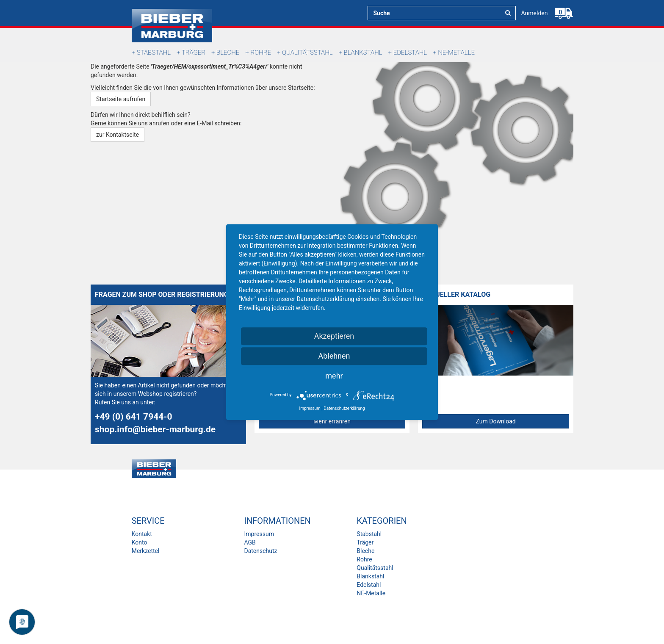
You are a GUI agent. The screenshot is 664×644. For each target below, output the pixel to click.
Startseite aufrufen (121, 99)
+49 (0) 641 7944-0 (134, 417)
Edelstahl (410, 53)
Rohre (261, 53)
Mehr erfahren (332, 421)
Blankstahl (363, 53)
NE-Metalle (456, 53)
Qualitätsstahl (307, 53)
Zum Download (496, 421)
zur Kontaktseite (118, 135)
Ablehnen (334, 356)
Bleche (228, 53)
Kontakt (142, 534)
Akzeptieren (334, 336)
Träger (194, 53)
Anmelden (534, 13)
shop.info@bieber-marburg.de (155, 429)
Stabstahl (154, 53)
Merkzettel (146, 551)
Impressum (259, 534)
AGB (250, 542)
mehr (334, 376)
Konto (140, 542)
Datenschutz (260, 551)
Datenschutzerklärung (344, 408)
